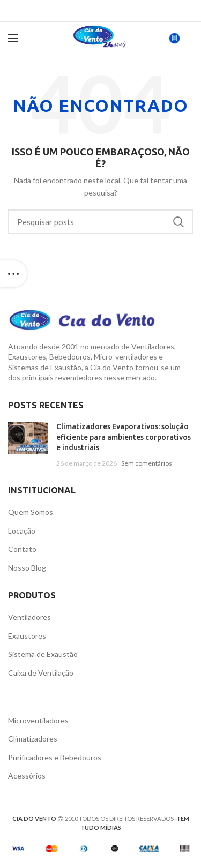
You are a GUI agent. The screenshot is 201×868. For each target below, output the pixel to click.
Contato (22, 549)
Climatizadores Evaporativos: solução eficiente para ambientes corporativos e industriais (124, 437)
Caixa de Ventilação (41, 673)
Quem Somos (31, 512)
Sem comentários (147, 463)
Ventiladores (29, 617)
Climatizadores (33, 739)
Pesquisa (178, 222)
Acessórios (27, 776)
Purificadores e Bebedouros (55, 757)
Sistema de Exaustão (43, 654)
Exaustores (27, 636)
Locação (22, 531)
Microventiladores (38, 720)
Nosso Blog (27, 568)
